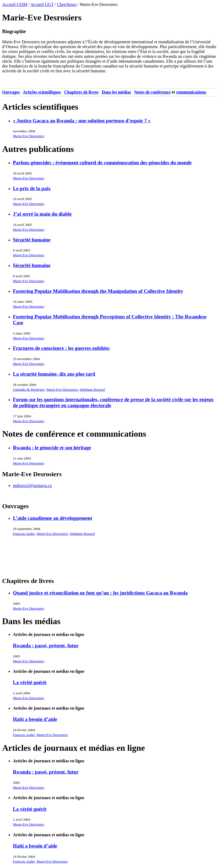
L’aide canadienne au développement (53, 518)
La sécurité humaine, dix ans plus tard (54, 374)
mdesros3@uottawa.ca (32, 485)
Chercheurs (67, 4)
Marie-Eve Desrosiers (29, 136)
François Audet (24, 534)
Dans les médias (116, 92)
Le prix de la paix (32, 188)
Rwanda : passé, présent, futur (46, 645)
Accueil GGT (42, 4)
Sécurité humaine (32, 240)
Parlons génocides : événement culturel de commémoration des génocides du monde (102, 163)
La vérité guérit (30, 682)
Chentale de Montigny (29, 389)
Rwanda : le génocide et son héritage (52, 448)
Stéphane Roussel (92, 389)
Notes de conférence (152, 92)
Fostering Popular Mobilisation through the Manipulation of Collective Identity (98, 291)
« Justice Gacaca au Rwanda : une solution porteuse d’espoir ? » (82, 121)
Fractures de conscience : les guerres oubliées (61, 348)
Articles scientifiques (42, 92)
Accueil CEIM (15, 4)
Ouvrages (11, 92)
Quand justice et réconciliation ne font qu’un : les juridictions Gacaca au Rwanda (100, 593)
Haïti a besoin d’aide (35, 719)
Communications (191, 92)
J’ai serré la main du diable (42, 214)
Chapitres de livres (81, 92)
